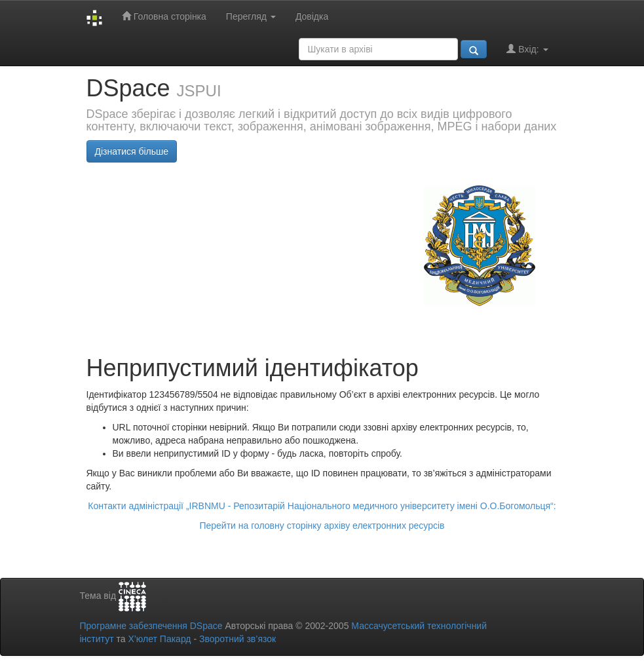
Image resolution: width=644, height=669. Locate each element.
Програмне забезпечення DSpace (151, 626)
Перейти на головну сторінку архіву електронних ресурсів (322, 526)
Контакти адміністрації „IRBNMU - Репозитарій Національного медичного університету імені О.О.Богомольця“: (322, 506)
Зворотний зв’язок (237, 639)
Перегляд (251, 16)
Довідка (312, 16)
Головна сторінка (164, 16)
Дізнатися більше (132, 151)
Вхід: (527, 49)
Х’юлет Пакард (159, 639)
